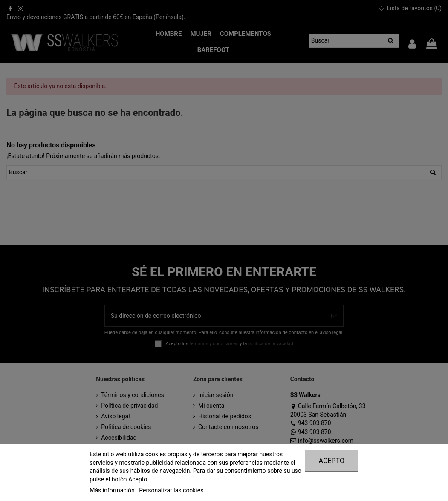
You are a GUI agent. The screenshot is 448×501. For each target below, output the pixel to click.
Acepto (332, 461)
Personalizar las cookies (171, 490)
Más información (113, 490)
